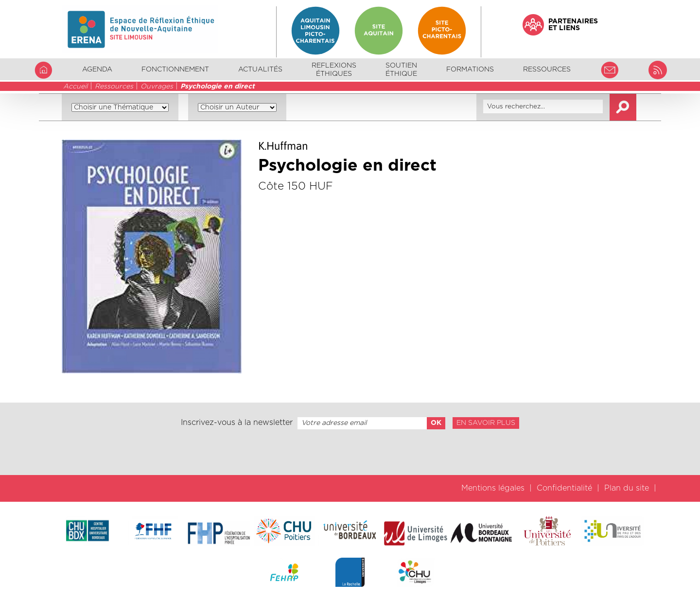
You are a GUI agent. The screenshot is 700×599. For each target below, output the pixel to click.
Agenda (97, 70)
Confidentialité (564, 488)
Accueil (75, 87)
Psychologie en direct (218, 87)
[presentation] (350, 452)
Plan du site (627, 488)
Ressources (114, 87)
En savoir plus (486, 423)
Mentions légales (493, 488)
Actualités (260, 70)
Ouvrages (157, 87)
